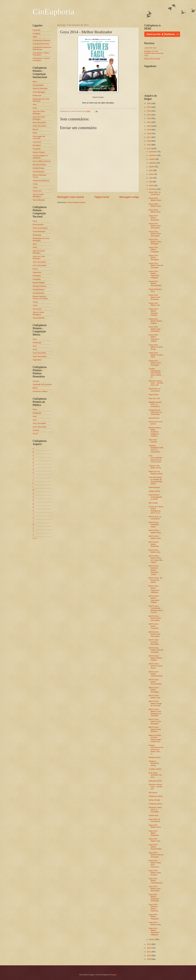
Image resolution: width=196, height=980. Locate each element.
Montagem (37, 145)
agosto (152, 167)
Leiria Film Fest (150, 48)
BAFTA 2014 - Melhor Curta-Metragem (155, 721)
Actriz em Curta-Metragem (39, 118)
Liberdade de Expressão (42, 384)
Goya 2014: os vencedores (154, 820)
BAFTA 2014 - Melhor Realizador (154, 544)
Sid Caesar (153, 793)
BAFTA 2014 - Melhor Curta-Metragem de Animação (155, 712)
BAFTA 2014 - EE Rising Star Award (156, 580)
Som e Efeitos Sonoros (42, 161)
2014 (149, 149)
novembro (153, 155)
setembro (153, 163)
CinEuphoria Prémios (41, 44)
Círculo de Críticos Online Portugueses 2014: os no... (156, 510)
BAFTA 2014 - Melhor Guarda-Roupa (156, 666)
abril (151, 182)
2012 (149, 948)
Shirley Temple (154, 800)
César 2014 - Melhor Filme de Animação (156, 265)
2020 (149, 126)
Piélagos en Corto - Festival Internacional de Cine (154, 53)
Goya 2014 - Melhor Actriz (155, 923)
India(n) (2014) (154, 491)
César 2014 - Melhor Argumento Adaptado (154, 274)
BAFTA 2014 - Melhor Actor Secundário (155, 634)
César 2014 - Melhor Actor (155, 211)
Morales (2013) (155, 757)
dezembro (153, 152)
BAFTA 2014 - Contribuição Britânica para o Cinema (156, 609)
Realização (37, 95)
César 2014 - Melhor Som (154, 304)
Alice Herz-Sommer (153, 441)
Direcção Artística (39, 165)
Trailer (35, 187)
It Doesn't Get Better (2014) (155, 467)
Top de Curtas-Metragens (38, 195)
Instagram (37, 33)
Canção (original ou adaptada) (40, 157)
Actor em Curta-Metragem (39, 112)
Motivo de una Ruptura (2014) (156, 472)
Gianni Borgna (154, 487)
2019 (149, 130)
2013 (149, 944)
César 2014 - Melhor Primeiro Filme (156, 355)
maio (151, 178)
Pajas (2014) (154, 395)
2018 (149, 133)
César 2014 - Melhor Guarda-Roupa (156, 347)
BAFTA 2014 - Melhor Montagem (154, 690)
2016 (149, 141)
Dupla (35, 133)
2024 (149, 111)
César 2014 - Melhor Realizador (154, 218)
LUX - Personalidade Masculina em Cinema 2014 (155, 459)
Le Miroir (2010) (155, 769)
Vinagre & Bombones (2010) (154, 763)
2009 (149, 959)
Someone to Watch (40, 391)
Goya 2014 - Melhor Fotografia (154, 917)
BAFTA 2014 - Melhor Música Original (155, 658)
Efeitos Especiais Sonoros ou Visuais (40, 297)
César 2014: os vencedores (155, 193)
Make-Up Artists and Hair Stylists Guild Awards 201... (155, 738)
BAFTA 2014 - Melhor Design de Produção (155, 703)
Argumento (37, 142)
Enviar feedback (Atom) (76, 202)
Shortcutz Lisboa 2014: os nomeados (155, 810)
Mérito (35, 388)
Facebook (37, 30)
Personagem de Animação (39, 137)
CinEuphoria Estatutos (41, 40)
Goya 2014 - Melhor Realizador (154, 833)
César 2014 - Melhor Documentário (155, 283)
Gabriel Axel (153, 815)
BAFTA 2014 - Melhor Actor (155, 551)
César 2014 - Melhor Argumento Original (154, 338)
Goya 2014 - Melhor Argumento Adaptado (154, 931)
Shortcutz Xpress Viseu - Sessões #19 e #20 (156, 383)
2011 (149, 952)
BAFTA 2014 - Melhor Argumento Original (154, 599)
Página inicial (102, 197)
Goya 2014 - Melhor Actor (155, 840)
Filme (35, 82)
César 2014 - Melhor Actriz (155, 205)
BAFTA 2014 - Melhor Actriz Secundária (155, 618)
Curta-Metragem (39, 92)
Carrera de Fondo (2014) (156, 423)
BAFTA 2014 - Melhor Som (154, 697)
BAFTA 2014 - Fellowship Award (154, 525)
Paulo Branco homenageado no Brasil (155, 497)
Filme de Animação (40, 89)
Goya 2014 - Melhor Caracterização (156, 881)
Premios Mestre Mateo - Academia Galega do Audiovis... (155, 432)
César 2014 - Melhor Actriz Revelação (155, 363)
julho (151, 170)
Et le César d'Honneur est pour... (155, 775)
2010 (149, 956)
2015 (149, 145)
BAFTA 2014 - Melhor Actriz (155, 537)
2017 (149, 137)
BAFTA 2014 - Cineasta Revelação (154, 642)
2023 (149, 115)
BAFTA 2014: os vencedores (155, 518)
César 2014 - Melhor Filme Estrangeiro (155, 234)
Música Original (39, 152)
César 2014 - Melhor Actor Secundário (155, 329)
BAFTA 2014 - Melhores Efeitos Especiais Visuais (154, 570)
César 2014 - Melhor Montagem (154, 258)
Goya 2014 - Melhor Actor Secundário (155, 889)
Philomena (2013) (156, 796)
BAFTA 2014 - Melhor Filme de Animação (156, 650)
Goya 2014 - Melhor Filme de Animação (156, 855)
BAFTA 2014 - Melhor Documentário (155, 682)
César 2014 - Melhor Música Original (155, 321)
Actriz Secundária (40, 126)
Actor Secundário (39, 122)
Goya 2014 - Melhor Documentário (155, 847)
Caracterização (39, 172)
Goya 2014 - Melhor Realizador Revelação (154, 898)
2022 (149, 118)
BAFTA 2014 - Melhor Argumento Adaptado (154, 589)
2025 (149, 107)
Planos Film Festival (152, 59)
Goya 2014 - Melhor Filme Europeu (155, 873)
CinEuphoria (54, 12)
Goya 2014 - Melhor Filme (155, 826)
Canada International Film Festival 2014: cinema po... (155, 373)
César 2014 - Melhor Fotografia (154, 250)
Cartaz (35, 184)
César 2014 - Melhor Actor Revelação (155, 297)
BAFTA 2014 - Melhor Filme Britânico (155, 729)
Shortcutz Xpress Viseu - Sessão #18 (156, 787)
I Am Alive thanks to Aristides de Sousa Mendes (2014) (156, 480)
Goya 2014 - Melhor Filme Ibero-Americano (155, 864)
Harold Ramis (154, 418)
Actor (35, 104)
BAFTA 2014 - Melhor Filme (155, 531)
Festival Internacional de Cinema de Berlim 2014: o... (156, 750)
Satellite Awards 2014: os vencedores (155, 404)
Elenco (35, 129)
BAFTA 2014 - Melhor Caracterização (156, 674)
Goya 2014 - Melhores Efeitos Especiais (153, 908)
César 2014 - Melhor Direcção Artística (154, 312)
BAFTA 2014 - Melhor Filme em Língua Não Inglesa (156, 559)
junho (151, 174)
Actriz (35, 108)
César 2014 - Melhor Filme (155, 199)
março (152, 185)
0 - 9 (34, 538)
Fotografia (37, 149)
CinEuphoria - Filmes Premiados (41, 54)
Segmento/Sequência (41, 181)
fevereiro (153, 189)
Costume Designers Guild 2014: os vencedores (156, 449)
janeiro (152, 939)
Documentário (38, 85)
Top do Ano (37, 191)
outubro (152, 159)
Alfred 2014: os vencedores (155, 390)
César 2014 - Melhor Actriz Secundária (155, 226)
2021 (149, 122)
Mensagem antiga (129, 197)
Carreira (36, 381)
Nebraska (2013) (155, 781)
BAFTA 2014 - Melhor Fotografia (154, 626)
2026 (149, 103)
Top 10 (35, 434)
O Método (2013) (155, 804)
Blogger (114, 975)
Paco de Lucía (154, 398)
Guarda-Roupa (38, 168)
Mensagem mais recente (71, 197)
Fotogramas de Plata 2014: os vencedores (155, 412)
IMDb (35, 37)
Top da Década (39, 200)
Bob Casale (153, 503)
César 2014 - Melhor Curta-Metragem (155, 242)
